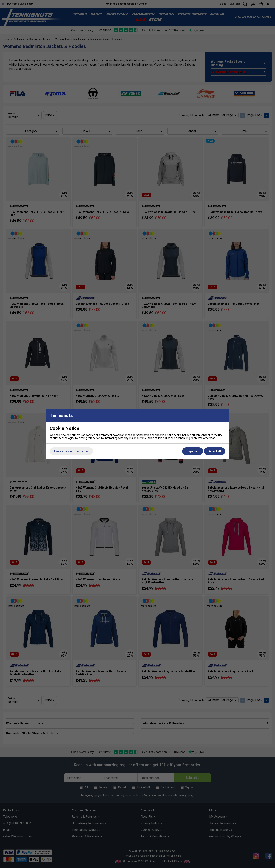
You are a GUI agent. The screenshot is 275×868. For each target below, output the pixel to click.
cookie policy (181, 435)
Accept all (215, 451)
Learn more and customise (71, 451)
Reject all (193, 451)
